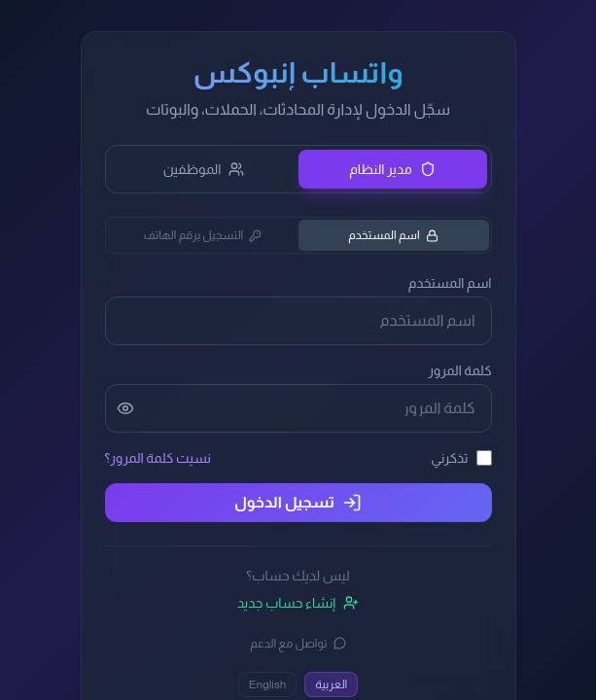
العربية (331, 684)
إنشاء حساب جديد (298, 603)
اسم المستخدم (393, 235)
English (268, 684)
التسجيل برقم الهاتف (203, 235)
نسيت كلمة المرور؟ (158, 458)
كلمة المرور (459, 370)
